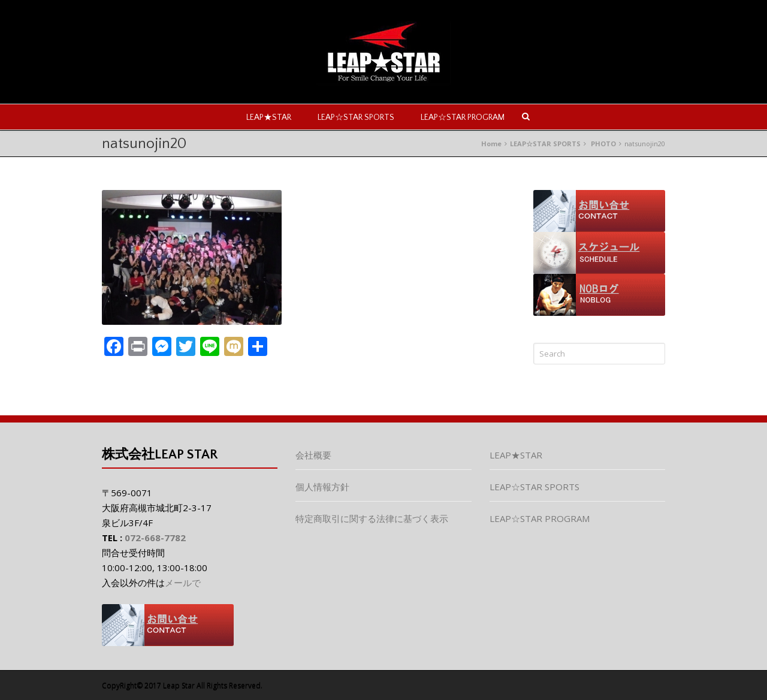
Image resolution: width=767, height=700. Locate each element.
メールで (183, 583)
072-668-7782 (155, 538)
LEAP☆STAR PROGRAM (463, 117)
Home (491, 144)
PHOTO (603, 144)
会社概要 (313, 455)
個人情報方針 (322, 487)
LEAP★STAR (269, 117)
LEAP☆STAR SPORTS (356, 117)
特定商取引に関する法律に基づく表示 (372, 518)
